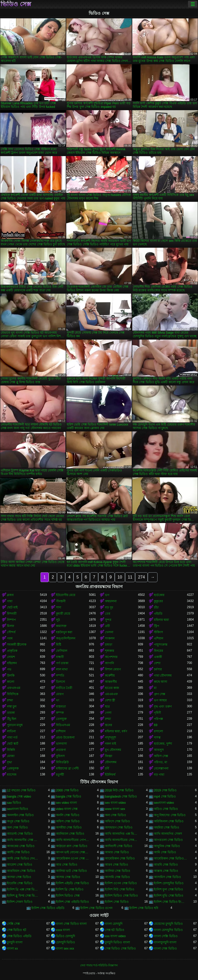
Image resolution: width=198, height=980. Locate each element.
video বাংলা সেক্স (67, 809)
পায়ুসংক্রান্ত (161, 645)
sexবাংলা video (164, 803)
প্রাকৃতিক (12, 651)
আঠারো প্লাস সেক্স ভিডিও (72, 846)
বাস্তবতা (61, 706)
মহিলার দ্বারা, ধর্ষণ (116, 731)
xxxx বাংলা (63, 930)
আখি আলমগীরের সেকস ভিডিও (121, 840)
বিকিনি (11, 750)
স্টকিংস (158, 632)
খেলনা (109, 632)
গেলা (108, 713)
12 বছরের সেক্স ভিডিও (21, 790)
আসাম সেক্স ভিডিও (68, 877)
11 (130, 577)
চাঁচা (156, 607)
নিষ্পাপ (11, 620)
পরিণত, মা (160, 762)
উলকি (11, 676)
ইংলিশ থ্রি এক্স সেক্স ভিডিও (23, 889)
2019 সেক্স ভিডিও (165, 790)
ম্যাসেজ (12, 775)
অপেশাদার (111, 657)
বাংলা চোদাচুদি (114, 924)
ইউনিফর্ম (110, 775)
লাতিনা (11, 731)
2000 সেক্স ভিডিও (67, 790)
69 (156, 725)
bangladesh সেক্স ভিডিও (121, 797)
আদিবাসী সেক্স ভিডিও (119, 846)
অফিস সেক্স (161, 756)
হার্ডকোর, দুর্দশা (163, 744)
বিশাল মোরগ (113, 669)
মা (155, 688)
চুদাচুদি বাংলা (15, 942)
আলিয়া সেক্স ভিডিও (118, 871)
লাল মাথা (62, 669)
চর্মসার (158, 669)
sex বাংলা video (115, 803)
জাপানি (109, 663)
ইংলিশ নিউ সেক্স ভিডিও (120, 889)
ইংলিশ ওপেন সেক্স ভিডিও (121, 883)
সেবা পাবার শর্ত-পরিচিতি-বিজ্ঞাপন (99, 965)
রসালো (158, 731)
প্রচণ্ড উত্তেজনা (65, 737)
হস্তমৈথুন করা (64, 632)
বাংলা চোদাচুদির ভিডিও (168, 930)
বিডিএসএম (63, 725)
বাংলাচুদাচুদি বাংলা (165, 942)
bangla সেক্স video (19, 797)
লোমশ (11, 657)
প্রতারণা (61, 750)
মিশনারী (12, 614)
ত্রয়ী (107, 626)
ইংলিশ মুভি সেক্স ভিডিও (169, 896)
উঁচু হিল (12, 719)
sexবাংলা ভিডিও (18, 809)
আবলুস (159, 750)
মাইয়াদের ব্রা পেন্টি (67, 768)
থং (58, 700)
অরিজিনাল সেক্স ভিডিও (169, 821)
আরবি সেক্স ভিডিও (166, 865)
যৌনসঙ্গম (111, 762)
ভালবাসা (61, 744)
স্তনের (109, 725)
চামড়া (109, 645)
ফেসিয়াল (62, 651)
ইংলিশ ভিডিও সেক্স (68, 896)
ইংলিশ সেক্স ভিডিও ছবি (144, 908)
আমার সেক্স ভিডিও (117, 852)
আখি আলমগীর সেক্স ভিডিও (23, 840)
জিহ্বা (109, 756)
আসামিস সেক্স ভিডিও (167, 877)
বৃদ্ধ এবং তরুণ (163, 706)
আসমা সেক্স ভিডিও (19, 877)
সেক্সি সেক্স (13, 924)
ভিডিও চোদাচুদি (65, 936)
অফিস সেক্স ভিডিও (68, 821)
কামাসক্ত (61, 626)
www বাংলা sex (115, 809)
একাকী (158, 657)
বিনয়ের (159, 651)
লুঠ (58, 620)
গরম (10, 638)
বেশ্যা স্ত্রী (110, 700)
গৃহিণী (157, 713)
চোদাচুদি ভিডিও (65, 942)
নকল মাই (110, 744)
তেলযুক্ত (61, 719)
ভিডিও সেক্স (16, 4)
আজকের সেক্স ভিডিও (21, 846)
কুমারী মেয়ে (63, 614)
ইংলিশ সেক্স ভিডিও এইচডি (48, 908)
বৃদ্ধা (9, 762)
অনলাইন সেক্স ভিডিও (20, 815)
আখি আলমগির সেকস (168, 834)
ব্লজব (10, 595)
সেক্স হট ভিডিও (115, 930)
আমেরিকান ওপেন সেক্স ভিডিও (72, 858)
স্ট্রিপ (156, 626)
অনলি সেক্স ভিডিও (68, 815)
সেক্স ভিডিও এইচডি (19, 936)
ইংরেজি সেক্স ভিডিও (20, 883)
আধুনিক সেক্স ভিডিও (167, 846)
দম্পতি (60, 676)
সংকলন (110, 638)
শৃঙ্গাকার (110, 651)
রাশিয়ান (61, 731)
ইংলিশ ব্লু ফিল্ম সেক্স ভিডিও (23, 896)
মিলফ (11, 626)
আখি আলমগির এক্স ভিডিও (121, 834)
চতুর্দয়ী (60, 775)
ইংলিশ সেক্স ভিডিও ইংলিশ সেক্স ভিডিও (170, 902)
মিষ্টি (59, 645)
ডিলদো (60, 682)
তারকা (11, 713)
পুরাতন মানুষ (15, 725)
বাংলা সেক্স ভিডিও (165, 949)
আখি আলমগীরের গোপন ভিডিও (72, 840)
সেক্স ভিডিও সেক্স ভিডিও (120, 949)
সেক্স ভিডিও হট (17, 930)
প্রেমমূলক (13, 768)
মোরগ (60, 694)
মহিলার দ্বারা (161, 620)
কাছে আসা (160, 682)
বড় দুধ (109, 607)
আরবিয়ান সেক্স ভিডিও (21, 871)
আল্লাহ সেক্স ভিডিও (166, 871)
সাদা (59, 607)
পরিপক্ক (158, 719)
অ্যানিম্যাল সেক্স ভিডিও (70, 834)
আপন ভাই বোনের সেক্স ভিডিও (72, 852)
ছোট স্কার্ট (13, 744)
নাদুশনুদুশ (110, 737)
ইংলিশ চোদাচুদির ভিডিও (169, 883)
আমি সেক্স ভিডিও (165, 852)
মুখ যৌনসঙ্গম (113, 750)
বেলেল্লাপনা (161, 768)
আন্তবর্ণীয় (111, 682)
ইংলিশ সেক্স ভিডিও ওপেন (96, 908)
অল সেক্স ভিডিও (17, 828)
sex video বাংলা (66, 803)
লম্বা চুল (12, 706)
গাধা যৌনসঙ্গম (163, 676)
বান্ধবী (60, 657)
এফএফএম (14, 688)
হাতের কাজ (112, 688)
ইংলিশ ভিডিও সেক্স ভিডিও (121, 896)
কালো (11, 682)
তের (108, 614)
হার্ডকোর (159, 595)
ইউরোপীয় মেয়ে (66, 595)
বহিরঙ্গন (12, 663)
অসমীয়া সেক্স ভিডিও (69, 828)
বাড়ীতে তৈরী (64, 688)
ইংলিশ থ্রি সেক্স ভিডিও (70, 889)
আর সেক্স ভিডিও (67, 865)
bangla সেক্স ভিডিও (69, 797)
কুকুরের (158, 601)
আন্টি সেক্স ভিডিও (18, 852)
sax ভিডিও (14, 803)
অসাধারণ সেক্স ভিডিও (119, 828)
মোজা (11, 756)
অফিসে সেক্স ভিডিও (117, 821)
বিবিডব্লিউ (62, 762)
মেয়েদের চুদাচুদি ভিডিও (168, 924)
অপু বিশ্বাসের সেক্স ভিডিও (170, 815)
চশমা (10, 700)
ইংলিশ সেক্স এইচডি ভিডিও (72, 902)
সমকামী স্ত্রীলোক (17, 645)
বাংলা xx (12, 949)
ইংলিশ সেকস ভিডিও (20, 902)
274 (141, 577)
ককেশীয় (110, 676)
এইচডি (158, 614)
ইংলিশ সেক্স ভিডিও (117, 902)
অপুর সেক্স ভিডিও (18, 821)
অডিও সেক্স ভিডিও (166, 809)
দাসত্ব (157, 737)
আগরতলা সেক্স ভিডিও (168, 840)
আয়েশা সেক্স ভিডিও (20, 865)
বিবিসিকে (13, 694)
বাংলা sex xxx (65, 949)
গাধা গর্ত (12, 737)
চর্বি (107, 768)
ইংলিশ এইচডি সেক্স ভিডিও (72, 883)
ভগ (107, 595)
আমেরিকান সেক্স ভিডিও (120, 858)
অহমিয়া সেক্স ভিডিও (167, 828)
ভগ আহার (160, 700)
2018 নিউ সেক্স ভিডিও (119, 790)
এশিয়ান (159, 638)
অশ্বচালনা (111, 601)
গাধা (10, 601)
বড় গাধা (159, 775)
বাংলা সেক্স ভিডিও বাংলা (71, 924)
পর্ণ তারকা (62, 663)
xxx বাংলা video (115, 936)
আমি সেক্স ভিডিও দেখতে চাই (23, 858)
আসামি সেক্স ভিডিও (117, 877)
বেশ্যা (157, 663)
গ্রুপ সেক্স (160, 694)
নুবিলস (60, 756)
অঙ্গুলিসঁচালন (66, 638)
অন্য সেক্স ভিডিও (115, 815)
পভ (9, 669)
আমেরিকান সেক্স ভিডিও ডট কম (170, 858)
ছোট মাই (12, 607)
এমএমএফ (111, 694)
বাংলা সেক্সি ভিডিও (166, 936)
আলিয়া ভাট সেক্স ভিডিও (71, 871)
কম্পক (60, 713)
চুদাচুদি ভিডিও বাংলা (117, 942)
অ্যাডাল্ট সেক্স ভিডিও (20, 834)
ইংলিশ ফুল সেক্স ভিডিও (168, 889)
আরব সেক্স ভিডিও (117, 865)
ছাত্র (107, 706)
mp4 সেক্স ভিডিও (165, 797)
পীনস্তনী (61, 601)
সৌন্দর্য (11, 632)
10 (120, 577)
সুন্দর (108, 620)
